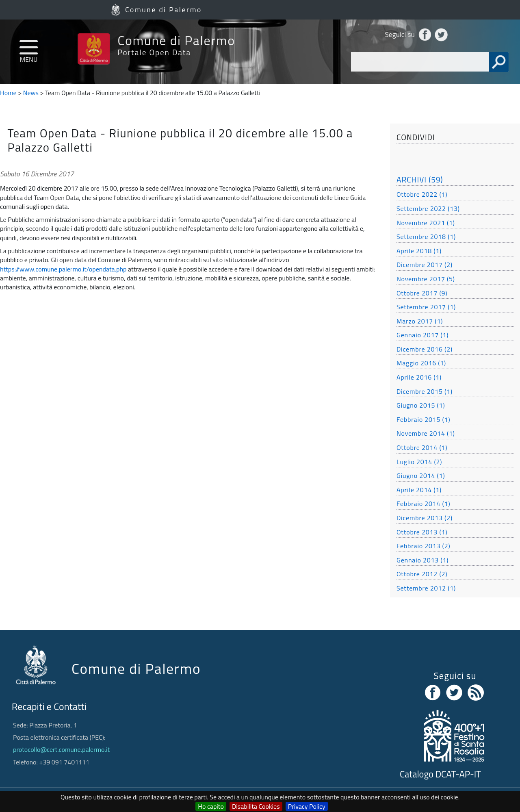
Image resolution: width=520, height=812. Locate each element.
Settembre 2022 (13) (428, 208)
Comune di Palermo (164, 10)
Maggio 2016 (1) (421, 363)
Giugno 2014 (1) (421, 475)
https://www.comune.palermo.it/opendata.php (63, 269)
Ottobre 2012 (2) (422, 574)
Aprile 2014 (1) (419, 490)
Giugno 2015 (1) (421, 405)
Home (8, 93)
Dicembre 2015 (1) (425, 391)
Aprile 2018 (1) (419, 251)
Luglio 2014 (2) (419, 462)
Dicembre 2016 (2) (425, 349)
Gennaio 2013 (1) (422, 560)
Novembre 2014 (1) (426, 433)
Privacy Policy (307, 806)
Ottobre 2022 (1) (422, 194)
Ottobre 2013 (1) (422, 532)
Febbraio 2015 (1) (423, 419)
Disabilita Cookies (256, 806)
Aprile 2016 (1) (419, 377)
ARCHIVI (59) (420, 179)
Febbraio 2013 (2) (423, 546)
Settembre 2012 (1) (426, 588)
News (31, 93)
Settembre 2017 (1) (426, 307)
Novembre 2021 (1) (426, 223)
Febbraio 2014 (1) (423, 504)
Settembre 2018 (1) (426, 237)
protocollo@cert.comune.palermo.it (61, 749)
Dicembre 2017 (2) (425, 265)
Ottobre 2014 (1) (422, 447)
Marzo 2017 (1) (420, 321)
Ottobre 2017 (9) (422, 293)
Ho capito (211, 806)
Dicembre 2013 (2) (425, 518)
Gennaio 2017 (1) (422, 335)
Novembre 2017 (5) (426, 279)
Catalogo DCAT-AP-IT (440, 774)
